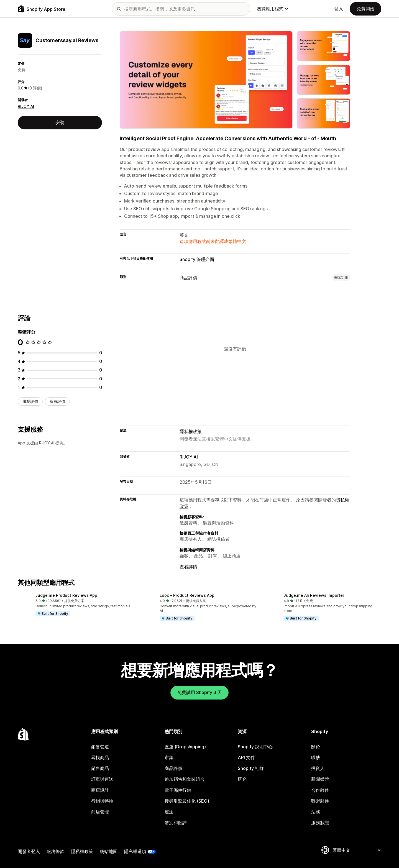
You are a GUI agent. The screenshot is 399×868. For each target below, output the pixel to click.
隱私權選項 (135, 851)
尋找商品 (100, 757)
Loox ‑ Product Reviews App (187, 595)
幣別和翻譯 (176, 823)
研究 (242, 779)
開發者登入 (29, 851)
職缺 (316, 757)
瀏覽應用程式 (272, 9)
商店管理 (100, 812)
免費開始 (365, 9)
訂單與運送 (102, 779)
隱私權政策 (191, 431)
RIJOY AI (26, 106)
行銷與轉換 (102, 801)
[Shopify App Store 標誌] (42, 9)
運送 (169, 812)
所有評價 (57, 401)
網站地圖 (109, 851)
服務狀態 (320, 823)
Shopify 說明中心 (255, 747)
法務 (316, 812)
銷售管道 (100, 747)
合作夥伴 (320, 790)
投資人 (318, 768)
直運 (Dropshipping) (185, 747)
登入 (339, 9)
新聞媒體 (320, 779)
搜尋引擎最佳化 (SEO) (187, 801)
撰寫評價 (30, 401)
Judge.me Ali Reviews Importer (314, 595)
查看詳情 (188, 567)
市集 (169, 757)
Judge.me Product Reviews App (66, 595)
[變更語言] (356, 850)
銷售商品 (100, 768)
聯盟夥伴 (320, 801)
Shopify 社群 (251, 768)
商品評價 (188, 278)
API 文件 (246, 757)
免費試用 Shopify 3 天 (199, 692)
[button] (75, 605)
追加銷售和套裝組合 (185, 779)
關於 (316, 747)
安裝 (60, 122)
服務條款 (55, 851)
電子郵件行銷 (178, 790)
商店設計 (100, 790)
